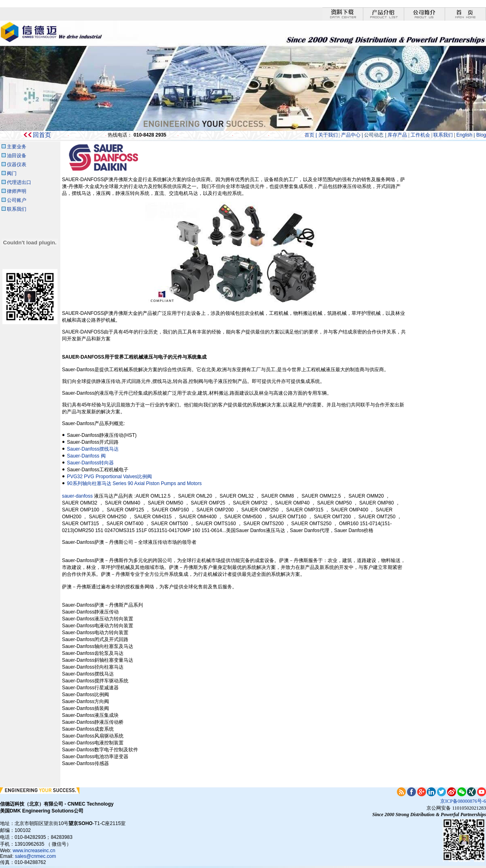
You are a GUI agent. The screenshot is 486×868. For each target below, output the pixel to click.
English (465, 135)
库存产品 (397, 135)
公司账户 (17, 200)
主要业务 (17, 147)
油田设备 (17, 156)
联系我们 (443, 135)
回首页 (42, 135)
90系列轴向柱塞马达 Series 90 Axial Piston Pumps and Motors (134, 483)
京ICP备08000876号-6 (463, 801)
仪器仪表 (16, 165)
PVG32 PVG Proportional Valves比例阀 (109, 477)
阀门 (12, 173)
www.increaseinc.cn (34, 851)
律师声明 (17, 191)
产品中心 (351, 135)
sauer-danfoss (78, 496)
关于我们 (328, 135)
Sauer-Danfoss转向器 (90, 463)
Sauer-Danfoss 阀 (86, 456)
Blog (481, 135)
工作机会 (421, 135)
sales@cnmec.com (36, 856)
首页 (309, 135)
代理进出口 (19, 182)
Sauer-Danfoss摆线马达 (93, 449)
